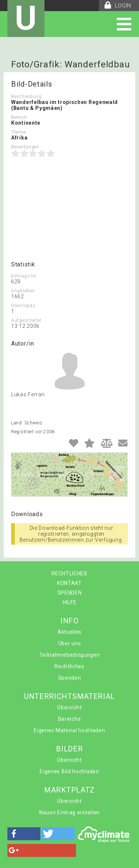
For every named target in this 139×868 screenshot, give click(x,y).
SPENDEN (70, 593)
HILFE (70, 602)
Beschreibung (26, 97)
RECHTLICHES (69, 573)
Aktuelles (69, 632)
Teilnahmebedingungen (70, 655)
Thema (19, 132)
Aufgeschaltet (26, 320)
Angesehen (23, 291)
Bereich (19, 117)
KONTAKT (69, 583)
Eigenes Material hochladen (69, 730)
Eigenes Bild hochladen (69, 771)
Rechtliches (69, 666)
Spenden (70, 678)
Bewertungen (25, 147)
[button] (24, 834)
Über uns (70, 643)
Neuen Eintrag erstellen (69, 813)
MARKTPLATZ (69, 790)
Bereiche (70, 719)
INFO (69, 621)
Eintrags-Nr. (24, 276)
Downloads (23, 306)
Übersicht (69, 707)
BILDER (69, 749)
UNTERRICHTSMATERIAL (69, 696)
